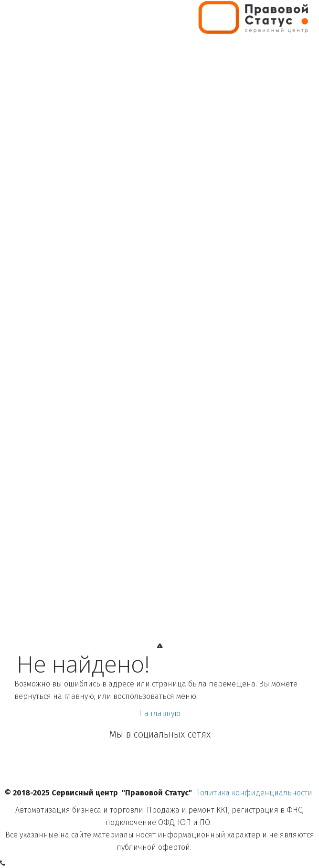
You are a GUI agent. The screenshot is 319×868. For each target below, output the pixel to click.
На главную (160, 713)
